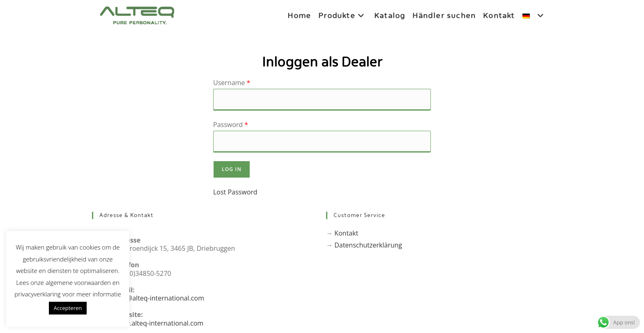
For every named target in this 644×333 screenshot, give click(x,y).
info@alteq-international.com (159, 298)
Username (232, 83)
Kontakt (346, 233)
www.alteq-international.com (159, 323)
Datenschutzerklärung (368, 245)
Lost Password (235, 192)
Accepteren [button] (68, 308)
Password (231, 125)
